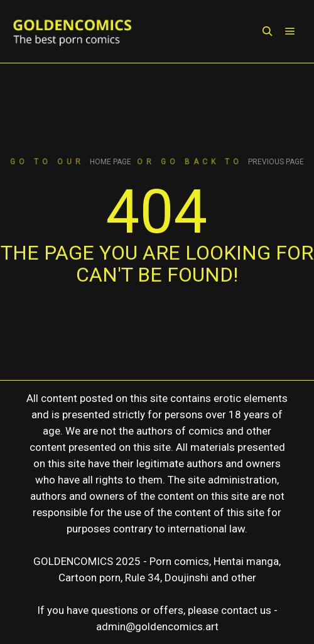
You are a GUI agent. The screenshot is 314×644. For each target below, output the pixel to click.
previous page (276, 162)
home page (111, 162)
